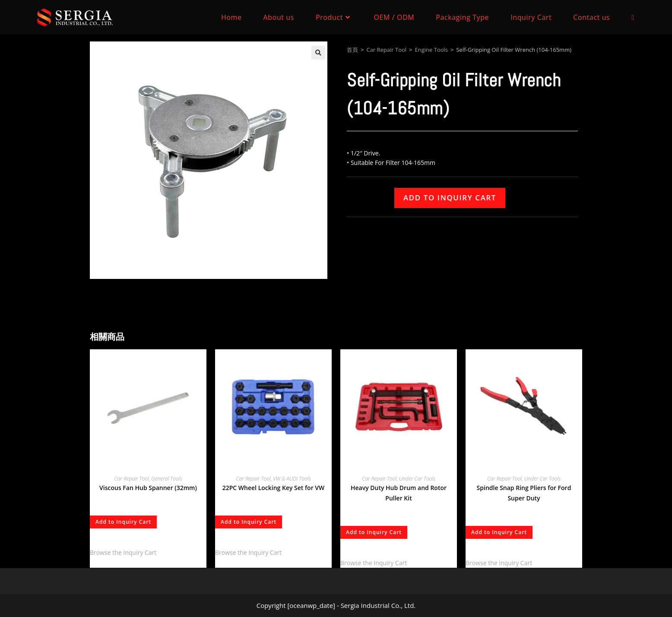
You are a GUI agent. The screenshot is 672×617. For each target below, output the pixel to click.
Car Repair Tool (386, 50)
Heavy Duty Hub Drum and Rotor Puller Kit (399, 493)
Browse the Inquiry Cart (123, 552)
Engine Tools (431, 50)
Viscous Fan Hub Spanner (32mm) (148, 488)
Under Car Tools (417, 479)
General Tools (166, 479)
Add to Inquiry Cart (450, 198)
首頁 (352, 50)
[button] (318, 53)
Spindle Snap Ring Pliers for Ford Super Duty (524, 493)
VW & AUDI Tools (292, 479)
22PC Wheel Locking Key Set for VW (274, 488)
